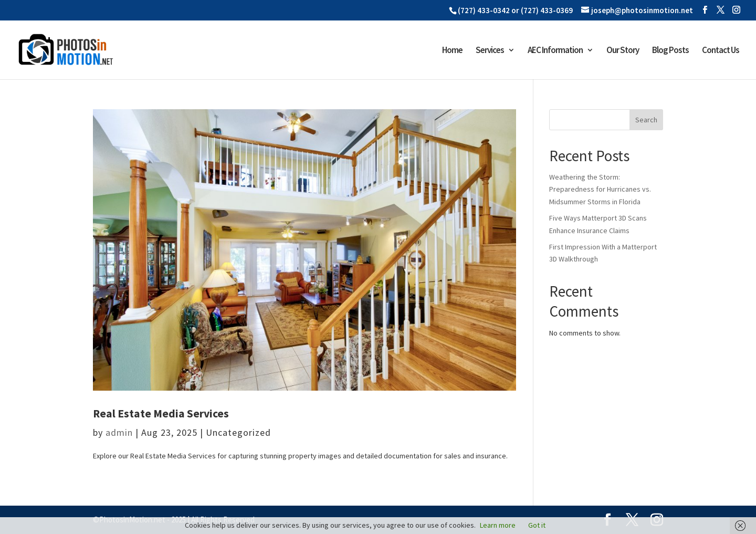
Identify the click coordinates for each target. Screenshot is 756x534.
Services (490, 51)
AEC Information (555, 51)
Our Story (623, 51)
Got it (537, 525)
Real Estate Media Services (161, 413)
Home (452, 51)
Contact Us (721, 51)
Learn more (498, 525)
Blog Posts (670, 51)
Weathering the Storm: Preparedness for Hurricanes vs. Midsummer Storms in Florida (600, 190)
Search (646, 120)
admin (119, 432)
